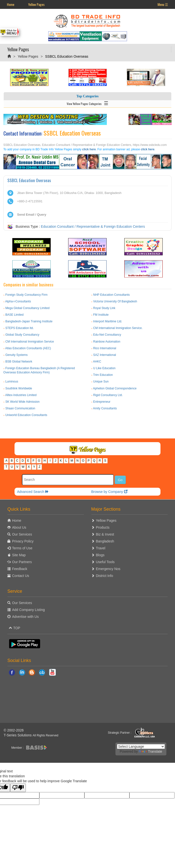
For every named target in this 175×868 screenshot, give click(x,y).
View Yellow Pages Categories (87, 103)
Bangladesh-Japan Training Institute (29, 321)
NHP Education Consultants (112, 295)
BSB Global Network (19, 362)
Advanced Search (33, 492)
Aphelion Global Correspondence (115, 388)
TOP (15, 628)
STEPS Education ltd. (20, 328)
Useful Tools (105, 562)
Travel (101, 548)
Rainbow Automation (107, 342)
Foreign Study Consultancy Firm (26, 295)
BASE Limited (15, 315)
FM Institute (101, 315)
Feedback (20, 569)
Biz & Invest (105, 534)
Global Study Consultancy (22, 335)
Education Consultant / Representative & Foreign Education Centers (93, 226)
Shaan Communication (20, 408)
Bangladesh (105, 541)
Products (103, 527)
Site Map (19, 555)
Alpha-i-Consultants (18, 301)
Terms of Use (22, 548)
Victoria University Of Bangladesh (115, 301)
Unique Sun (101, 382)
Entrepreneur (102, 402)
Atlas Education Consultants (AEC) (28, 348)
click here (89, 149)
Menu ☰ (163, 4)
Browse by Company (109, 492)
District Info (105, 576)
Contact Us (21, 576)
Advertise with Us (25, 617)
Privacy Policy (23, 541)
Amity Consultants (105, 408)
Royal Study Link (104, 308)
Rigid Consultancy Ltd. (108, 395)
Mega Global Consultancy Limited (27, 308)
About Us (19, 527)
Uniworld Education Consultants (26, 415)
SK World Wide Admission (23, 402)
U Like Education (104, 368)
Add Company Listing (28, 610)
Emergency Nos (108, 569)
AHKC (97, 362)
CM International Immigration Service (30, 342)
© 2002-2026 (14, 730)
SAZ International (105, 355)
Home (11, 4)
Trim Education (103, 375)
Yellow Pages (36, 4)
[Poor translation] (18, 788)
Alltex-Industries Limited (21, 395)
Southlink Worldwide (19, 388)
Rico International (105, 348)
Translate (151, 751)
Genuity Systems (17, 355)
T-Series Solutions (18, 735)
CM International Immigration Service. (118, 328)
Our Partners (22, 562)
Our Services (22, 534)
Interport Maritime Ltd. (108, 321)
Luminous (12, 382)
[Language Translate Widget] (141, 746)
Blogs (100, 555)
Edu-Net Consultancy (107, 335)
